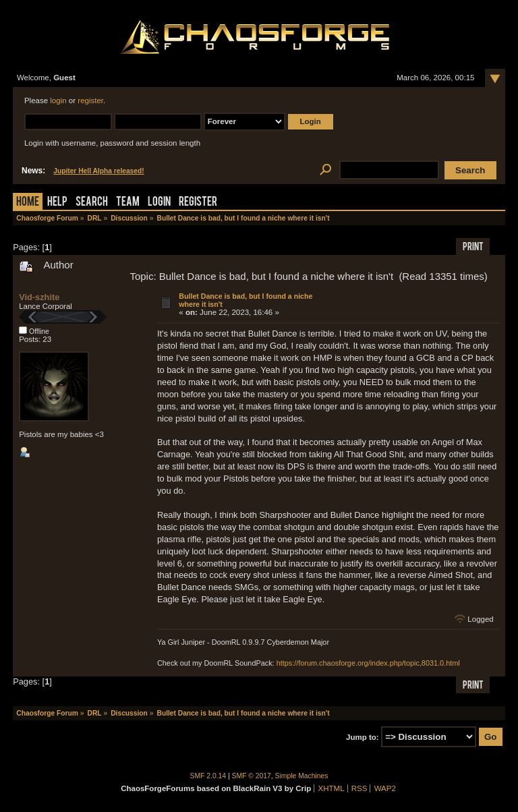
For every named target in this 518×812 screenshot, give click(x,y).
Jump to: (363, 737)
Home (28, 203)
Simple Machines (302, 776)
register (90, 100)
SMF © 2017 (252, 776)
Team (128, 203)
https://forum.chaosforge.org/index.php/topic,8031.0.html (368, 663)
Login (159, 203)
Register (198, 203)
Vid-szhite (39, 297)
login (58, 100)
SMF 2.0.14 (208, 776)
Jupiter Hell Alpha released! (98, 171)
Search (92, 203)
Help (57, 203)
